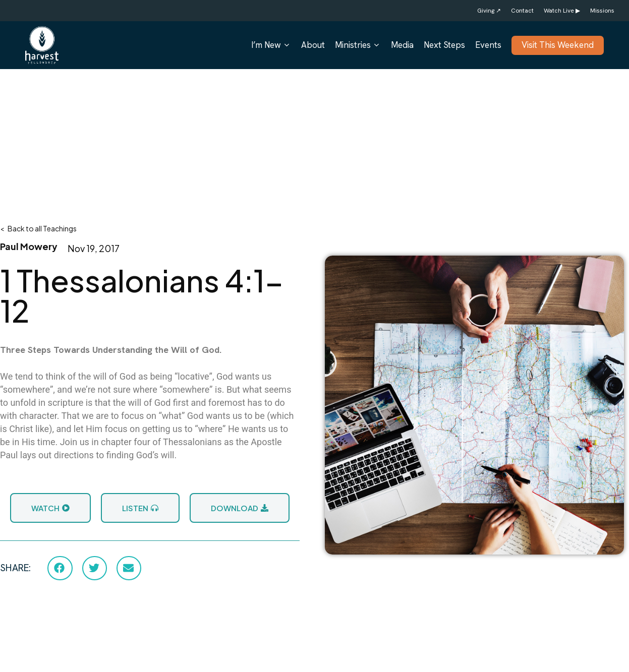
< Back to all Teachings (38, 228)
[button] (60, 568)
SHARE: (15, 568)
